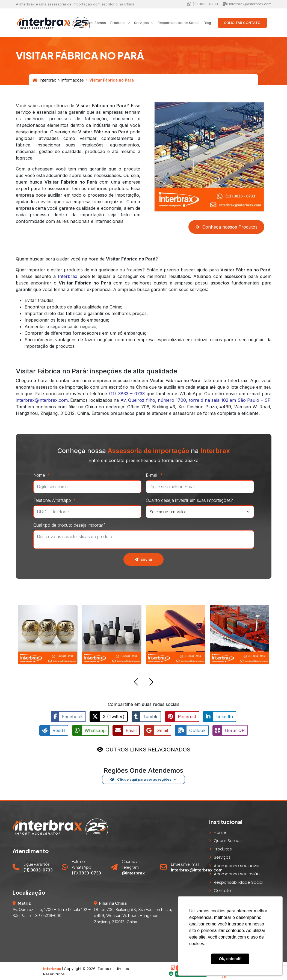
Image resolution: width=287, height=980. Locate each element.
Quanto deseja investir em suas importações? (189, 500)
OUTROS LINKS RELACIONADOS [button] (148, 749)
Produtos (223, 848)
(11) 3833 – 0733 (127, 394)
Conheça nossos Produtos (226, 227)
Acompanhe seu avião (237, 873)
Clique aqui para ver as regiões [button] (141, 779)
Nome (43, 475)
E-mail (156, 475)
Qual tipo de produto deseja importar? (69, 525)
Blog (207, 23)
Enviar (143, 559)
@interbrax (133, 872)
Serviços (222, 857)
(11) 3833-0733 (203, 4)
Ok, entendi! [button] (230, 959)
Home (74, 23)
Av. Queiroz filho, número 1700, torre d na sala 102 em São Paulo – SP (195, 400)
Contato (222, 890)
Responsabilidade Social (178, 23)
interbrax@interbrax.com (247, 4)
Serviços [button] (142, 23)
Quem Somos (95, 23)
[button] (136, 683)
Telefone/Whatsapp (56, 500)
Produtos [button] (119, 23)
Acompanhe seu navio (237, 865)
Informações (73, 80)
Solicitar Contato (242, 23)
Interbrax (44, 80)
